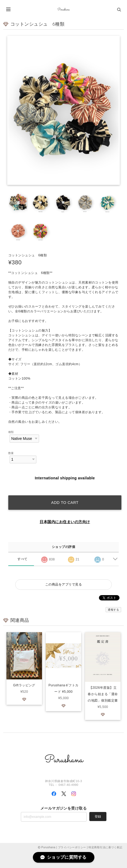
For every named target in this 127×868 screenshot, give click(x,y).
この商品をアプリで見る (63, 584)
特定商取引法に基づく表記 (105, 847)
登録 (98, 817)
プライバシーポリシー (72, 847)
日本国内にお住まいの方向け (65, 522)
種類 (11, 432)
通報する (113, 610)
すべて (22, 559)
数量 (11, 453)
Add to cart (65, 503)
